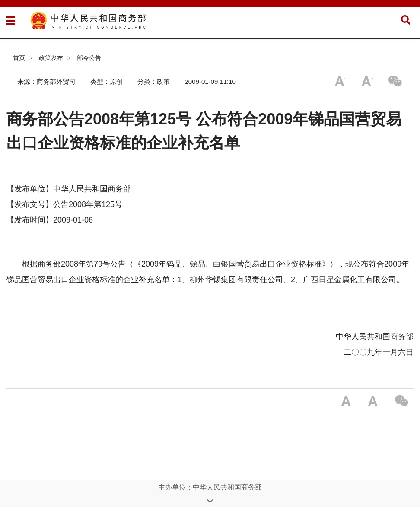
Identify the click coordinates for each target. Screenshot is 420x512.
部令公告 (89, 58)
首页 (19, 58)
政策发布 (51, 58)
